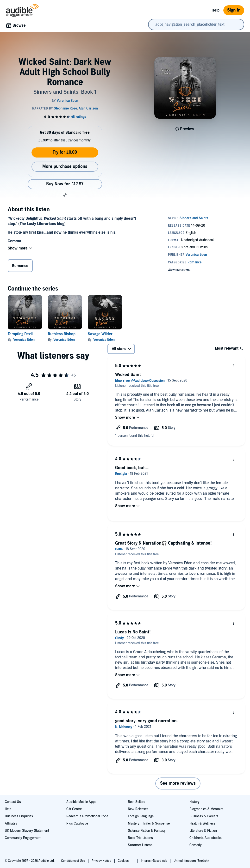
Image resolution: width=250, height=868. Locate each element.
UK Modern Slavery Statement (27, 831)
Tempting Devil (20, 334)
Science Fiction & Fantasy (147, 831)
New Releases (138, 809)
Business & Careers (204, 816)
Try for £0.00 (65, 152)
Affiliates (11, 823)
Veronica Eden (24, 340)
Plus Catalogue (77, 823)
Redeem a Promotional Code (87, 816)
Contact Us (13, 802)
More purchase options (65, 167)
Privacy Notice (102, 861)
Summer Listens (140, 845)
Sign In (234, 10)
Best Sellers (137, 802)
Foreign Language (141, 816)
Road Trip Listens (140, 838)
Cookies (124, 861)
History (194, 802)
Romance (20, 266)
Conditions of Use (73, 861)
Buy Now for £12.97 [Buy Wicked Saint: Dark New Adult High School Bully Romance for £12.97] (65, 184)
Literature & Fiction (203, 831)
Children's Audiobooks (206, 838)
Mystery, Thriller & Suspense (149, 823)
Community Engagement (23, 838)
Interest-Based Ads (154, 861)
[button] (65, 195)
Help (216, 10)
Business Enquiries (19, 816)
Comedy (196, 845)
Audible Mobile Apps (81, 802)
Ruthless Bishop (62, 334)
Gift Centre (74, 809)
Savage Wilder (100, 334)
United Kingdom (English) (191, 861)
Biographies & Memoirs (206, 809)
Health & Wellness (202, 823)
